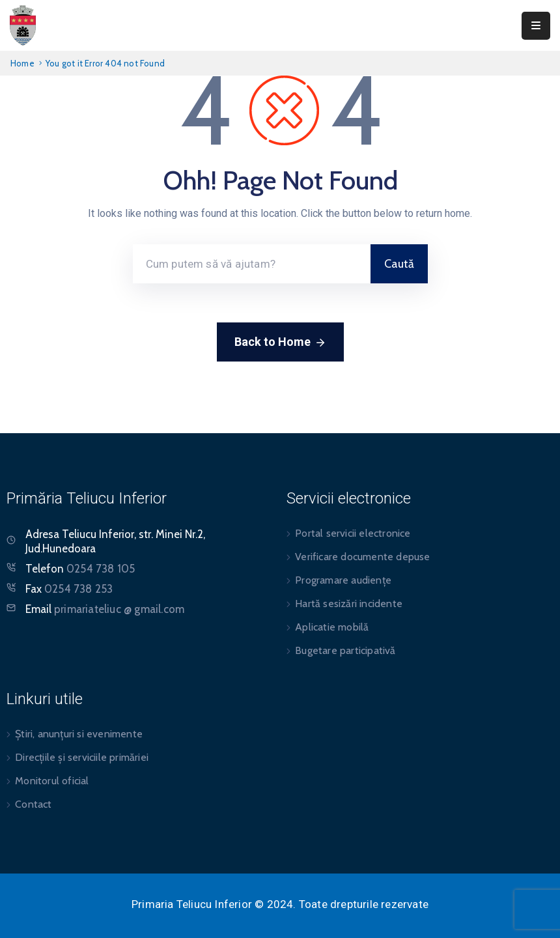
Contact (33, 804)
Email (105, 609)
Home (22, 63)
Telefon (80, 569)
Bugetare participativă (345, 650)
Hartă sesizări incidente (349, 604)
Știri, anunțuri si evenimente (79, 734)
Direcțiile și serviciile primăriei (82, 757)
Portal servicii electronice (353, 533)
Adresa (42, 534)
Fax (69, 589)
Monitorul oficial (52, 781)
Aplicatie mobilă (332, 627)
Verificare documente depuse (362, 557)
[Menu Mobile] (536, 26)
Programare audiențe (343, 580)
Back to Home (280, 343)
